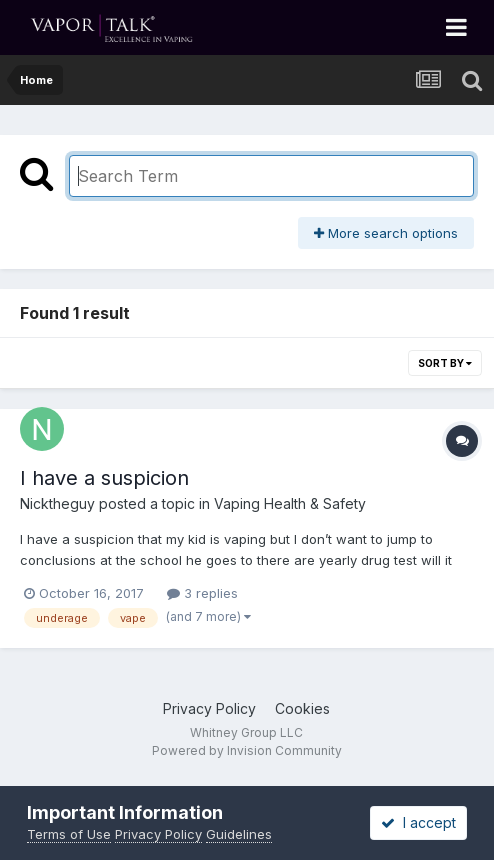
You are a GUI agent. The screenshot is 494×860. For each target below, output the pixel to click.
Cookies (302, 708)
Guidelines (239, 834)
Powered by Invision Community (247, 750)
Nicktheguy (57, 503)
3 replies (202, 593)
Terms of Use (69, 834)
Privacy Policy (209, 708)
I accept (418, 822)
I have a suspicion (104, 478)
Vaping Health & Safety (290, 503)
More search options (386, 233)
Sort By (445, 363)
